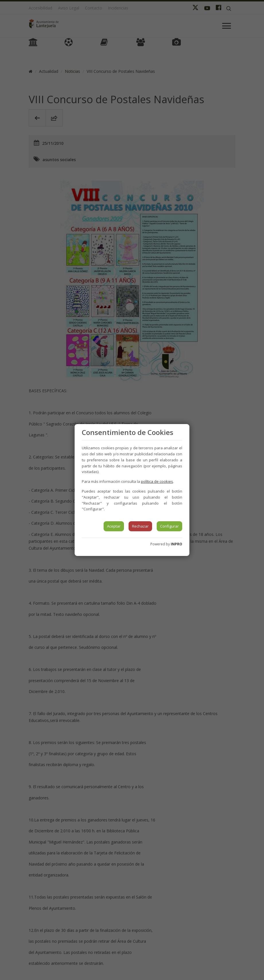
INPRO (176, 544)
